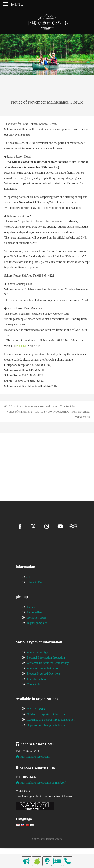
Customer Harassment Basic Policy (48, 673)
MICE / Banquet (37, 719)
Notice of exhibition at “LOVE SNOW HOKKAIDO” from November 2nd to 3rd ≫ (48, 414)
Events (31, 617)
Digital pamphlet (37, 633)
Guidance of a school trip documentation (51, 730)
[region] (47, 457)
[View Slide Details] (27, 457)
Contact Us (34, 694)
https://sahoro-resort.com (33, 767)
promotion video (37, 628)
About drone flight (38, 662)
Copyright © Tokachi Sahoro (47, 849)
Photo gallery (35, 622)
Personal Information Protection (46, 668)
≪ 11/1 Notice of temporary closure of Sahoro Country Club (40, 406)
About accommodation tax (43, 678)
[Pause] (14, 472)
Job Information (36, 689)
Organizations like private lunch (46, 735)
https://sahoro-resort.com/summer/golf (41, 793)
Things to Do (34, 592)
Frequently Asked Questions (44, 684)
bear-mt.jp (21, 346)
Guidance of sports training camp (47, 724)
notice (30, 587)
